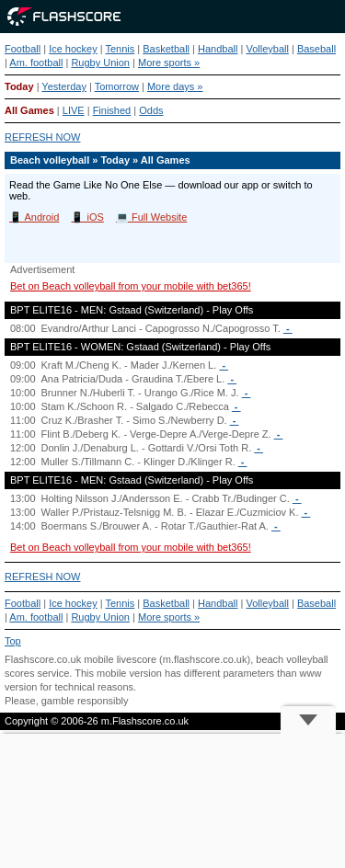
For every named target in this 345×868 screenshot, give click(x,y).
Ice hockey (73, 49)
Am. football (36, 63)
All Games (29, 110)
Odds (151, 110)
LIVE (74, 110)
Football (23, 49)
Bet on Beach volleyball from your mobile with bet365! (131, 286)
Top (13, 641)
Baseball (316, 49)
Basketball (166, 49)
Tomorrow (117, 86)
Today (19, 86)
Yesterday (64, 86)
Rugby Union (100, 63)
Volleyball (267, 49)
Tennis (121, 49)
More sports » (169, 63)
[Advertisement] (172, 801)
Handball (218, 49)
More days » (175, 86)
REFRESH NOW (43, 137)
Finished (112, 110)
